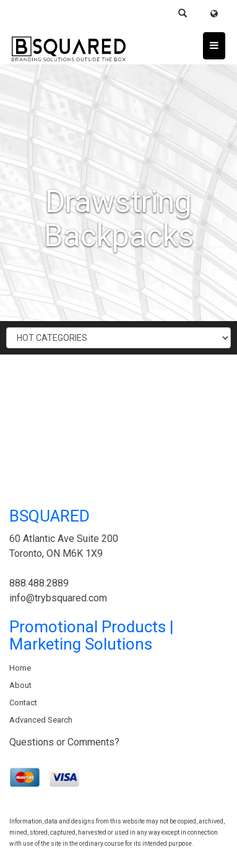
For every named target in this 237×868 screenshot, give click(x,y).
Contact (23, 703)
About (20, 685)
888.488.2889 (39, 583)
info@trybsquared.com (58, 598)
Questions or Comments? (64, 742)
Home (20, 668)
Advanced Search (41, 720)
